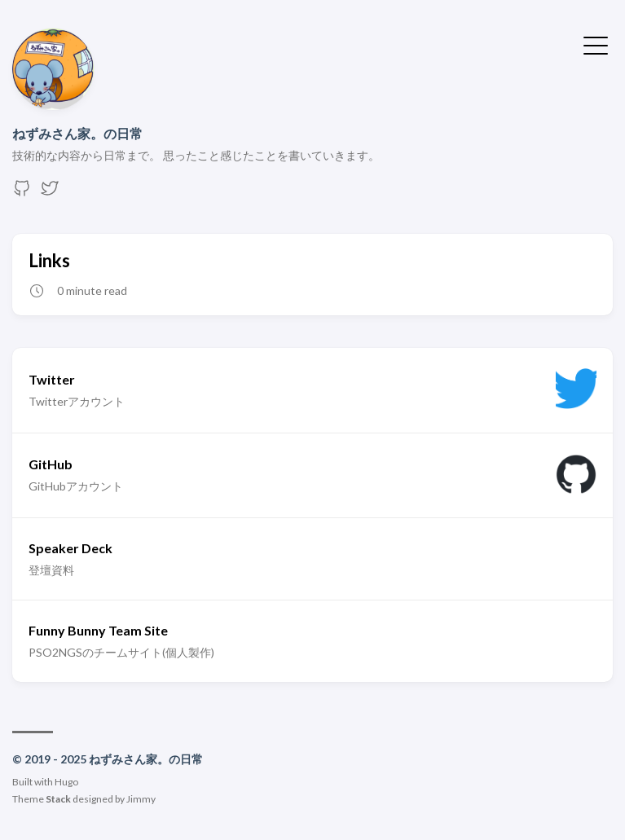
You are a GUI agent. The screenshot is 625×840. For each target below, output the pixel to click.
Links (49, 260)
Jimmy (141, 799)
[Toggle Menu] (596, 44)
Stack (58, 799)
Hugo (66, 782)
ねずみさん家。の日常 (77, 133)
